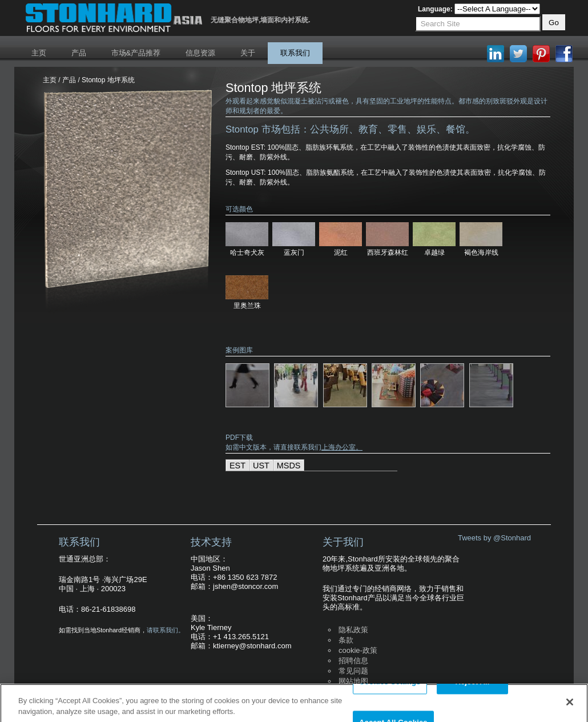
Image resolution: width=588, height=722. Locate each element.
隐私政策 (353, 630)
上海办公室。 (342, 447)
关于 (248, 53)
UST (261, 466)
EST (237, 466)
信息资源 (200, 53)
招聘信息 (353, 661)
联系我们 (295, 53)
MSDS (289, 466)
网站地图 (353, 681)
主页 (39, 53)
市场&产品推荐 (136, 53)
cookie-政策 (358, 650)
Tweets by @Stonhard (494, 538)
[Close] (570, 707)
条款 (346, 640)
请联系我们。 (166, 630)
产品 (79, 53)
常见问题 (353, 671)
